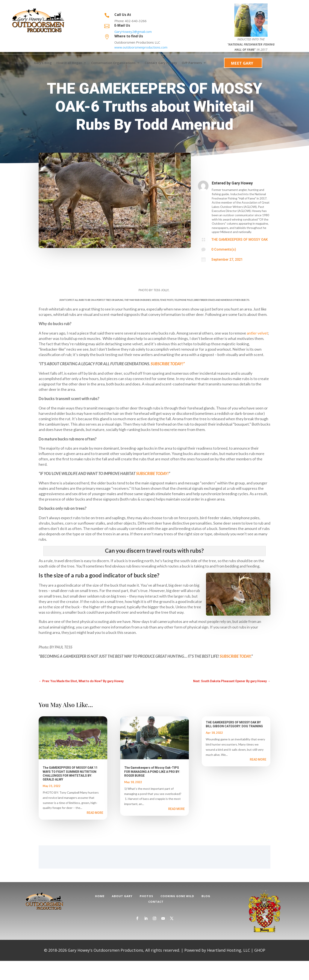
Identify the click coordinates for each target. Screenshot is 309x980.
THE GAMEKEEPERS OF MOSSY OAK (240, 259)
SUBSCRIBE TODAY (235, 675)
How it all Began (69, 63)
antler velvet (257, 352)
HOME (20, 63)
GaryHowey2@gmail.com (133, 32)
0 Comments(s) (224, 269)
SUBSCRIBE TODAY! (152, 493)
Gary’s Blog (43, 63)
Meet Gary (242, 63)
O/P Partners (192, 63)
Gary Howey (242, 202)
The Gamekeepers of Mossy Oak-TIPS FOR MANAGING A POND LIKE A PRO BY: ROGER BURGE (152, 791)
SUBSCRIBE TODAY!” (168, 383)
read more (95, 832)
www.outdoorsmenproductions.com (141, 47)
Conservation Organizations (113, 63)
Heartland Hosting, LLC (229, 969)
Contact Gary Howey (161, 63)
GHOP (260, 969)
